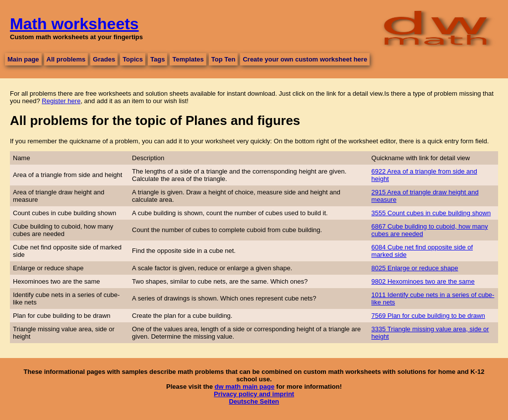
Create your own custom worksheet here (305, 59)
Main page (23, 59)
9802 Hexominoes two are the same (423, 281)
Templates (188, 59)
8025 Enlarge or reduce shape (415, 268)
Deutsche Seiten (254, 401)
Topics (133, 59)
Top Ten (223, 59)
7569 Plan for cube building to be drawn (428, 316)
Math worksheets (74, 24)
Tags (158, 59)
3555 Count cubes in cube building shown (431, 213)
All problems (66, 59)
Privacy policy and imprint (254, 394)
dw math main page (245, 387)
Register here (61, 101)
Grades (104, 59)
